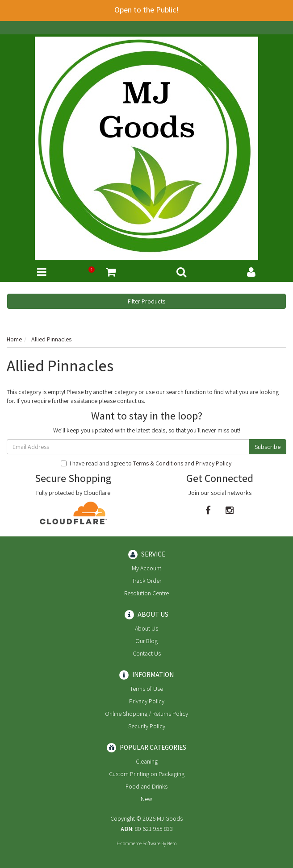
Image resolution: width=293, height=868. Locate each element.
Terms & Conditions (158, 463)
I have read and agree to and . (147, 463)
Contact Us (147, 653)
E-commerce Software (138, 843)
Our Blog (146, 641)
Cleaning (147, 761)
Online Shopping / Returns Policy (146, 714)
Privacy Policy (213, 463)
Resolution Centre (146, 593)
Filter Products (146, 301)
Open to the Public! (146, 10)
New (146, 799)
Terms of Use (146, 689)
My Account (146, 568)
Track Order (146, 581)
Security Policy (147, 726)
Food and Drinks (146, 786)
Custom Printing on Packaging (147, 774)
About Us (146, 628)
